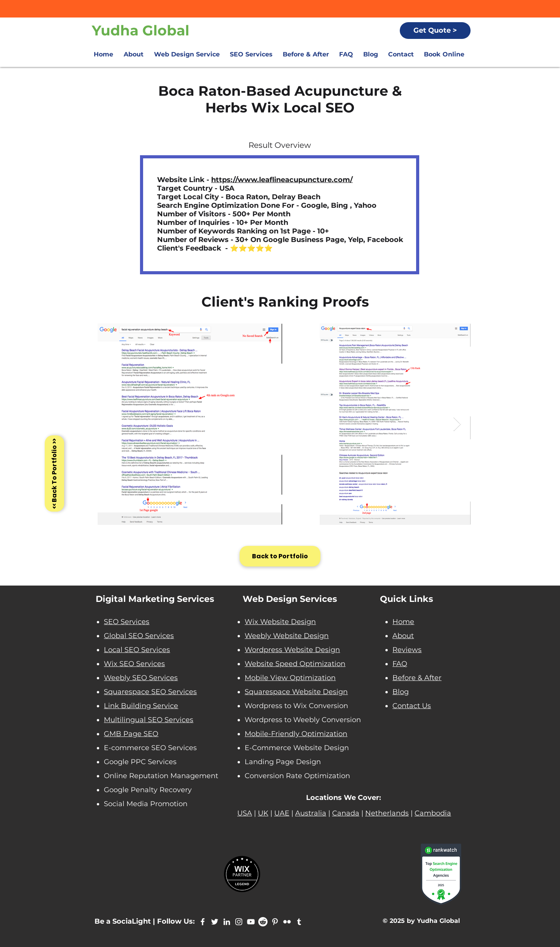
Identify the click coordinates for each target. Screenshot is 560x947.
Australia (311, 813)
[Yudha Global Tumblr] (299, 922)
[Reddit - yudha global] (263, 922)
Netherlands (387, 813)
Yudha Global (141, 30)
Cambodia (433, 813)
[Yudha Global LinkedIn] (227, 922)
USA (245, 813)
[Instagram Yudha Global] (239, 922)
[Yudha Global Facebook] (203, 922)
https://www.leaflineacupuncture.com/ (282, 180)
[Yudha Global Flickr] (287, 922)
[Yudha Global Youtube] (251, 922)
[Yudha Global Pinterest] (275, 922)
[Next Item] (457, 424)
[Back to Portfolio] (280, 556)
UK (263, 813)
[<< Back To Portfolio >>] (54, 473)
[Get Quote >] (435, 31)
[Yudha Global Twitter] (215, 922)
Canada (346, 813)
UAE (282, 813)
